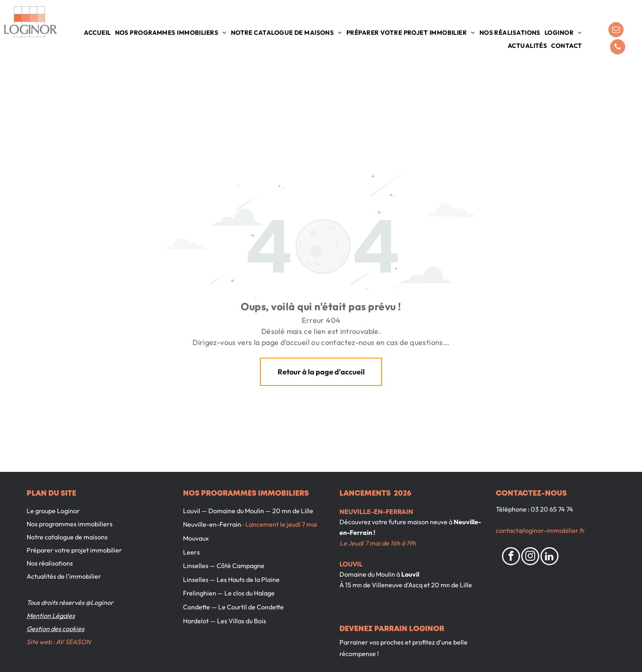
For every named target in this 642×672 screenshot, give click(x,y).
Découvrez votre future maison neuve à (396, 522)
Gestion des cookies (55, 629)
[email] (616, 31)
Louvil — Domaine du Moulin (224, 511)
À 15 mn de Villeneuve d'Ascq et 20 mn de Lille (406, 585)
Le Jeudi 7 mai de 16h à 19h (378, 543)
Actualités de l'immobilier (64, 576)
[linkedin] (549, 557)
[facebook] (511, 557)
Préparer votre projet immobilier (74, 550)
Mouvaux (196, 538)
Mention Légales (51, 616)
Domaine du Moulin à (370, 574)
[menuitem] (97, 33)
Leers (191, 552)
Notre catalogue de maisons (67, 537)
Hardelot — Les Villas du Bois (225, 621)
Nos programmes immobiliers (70, 524)
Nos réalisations (50, 563)
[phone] (618, 48)
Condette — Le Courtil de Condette (233, 607)
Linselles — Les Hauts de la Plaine (231, 580)
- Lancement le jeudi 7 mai (279, 524)
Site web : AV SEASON (59, 642)
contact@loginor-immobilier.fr (540, 530)
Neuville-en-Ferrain (212, 524)
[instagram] (530, 557)
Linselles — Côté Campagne (224, 566)
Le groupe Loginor (53, 511)
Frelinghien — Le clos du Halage (229, 593)
